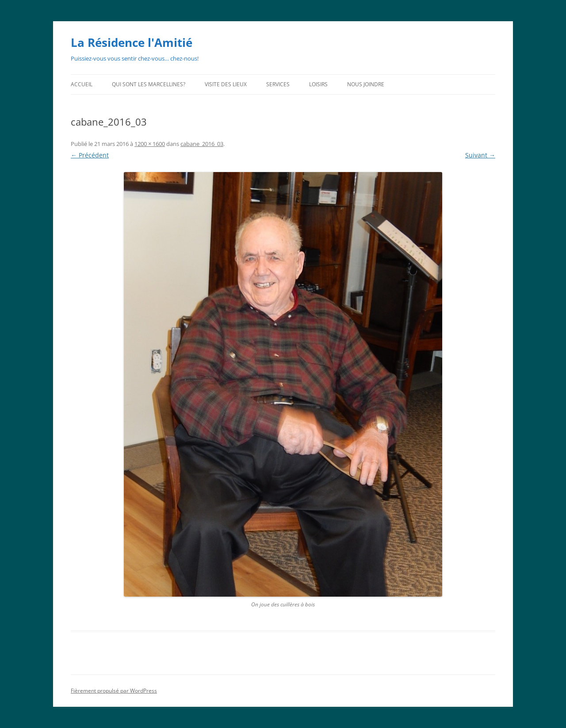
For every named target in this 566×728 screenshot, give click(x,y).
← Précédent (90, 155)
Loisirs (318, 84)
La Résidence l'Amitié (132, 42)
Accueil (82, 84)
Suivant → (480, 155)
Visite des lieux (226, 84)
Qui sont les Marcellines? (149, 84)
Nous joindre (366, 84)
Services (278, 84)
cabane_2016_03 (202, 144)
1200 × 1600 (150, 144)
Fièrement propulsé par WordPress (114, 691)
